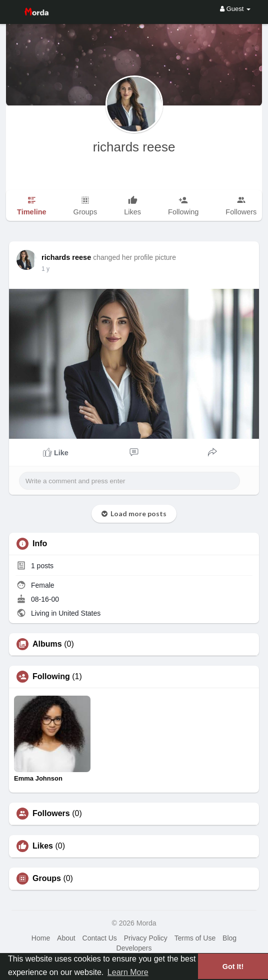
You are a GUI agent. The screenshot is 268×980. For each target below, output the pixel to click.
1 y (45, 269)
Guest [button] (235, 9)
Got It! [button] (233, 967)
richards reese (134, 147)
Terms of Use (195, 938)
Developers (134, 948)
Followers (51, 814)
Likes (43, 846)
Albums (47, 644)
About (66, 938)
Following (51, 677)
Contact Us (100, 938)
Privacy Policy (146, 938)
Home (41, 938)
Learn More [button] (128, 972)
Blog (229, 938)
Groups (47, 879)
